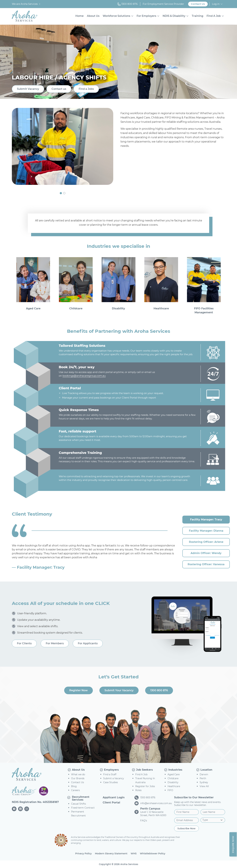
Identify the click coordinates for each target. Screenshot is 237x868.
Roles (138, 790)
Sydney (204, 782)
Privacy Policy (83, 854)
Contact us (59, 89)
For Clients (24, 643)
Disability (173, 782)
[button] (61, 193)
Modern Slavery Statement (111, 854)
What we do (78, 774)
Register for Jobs (145, 786)
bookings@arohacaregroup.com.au (84, 376)
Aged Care (174, 774)
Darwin (204, 774)
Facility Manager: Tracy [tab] (206, 519)
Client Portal (111, 803)
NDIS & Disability (174, 16)
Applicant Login (114, 797)
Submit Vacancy (28, 89)
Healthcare (174, 786)
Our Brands (78, 778)
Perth (203, 778)
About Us (93, 16)
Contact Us (198, 4)
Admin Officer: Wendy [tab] (206, 553)
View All (204, 786)
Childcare (173, 778)
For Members (55, 643)
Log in (216, 4)
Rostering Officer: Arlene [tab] (206, 542)
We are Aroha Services (26, 4)
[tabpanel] (94, 557)
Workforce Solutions (116, 16)
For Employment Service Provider (163, 4)
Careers (75, 790)
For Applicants (88, 643)
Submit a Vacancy (114, 778)
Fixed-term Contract (83, 808)
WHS (134, 854)
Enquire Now (233, 844)
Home (79, 16)
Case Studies (111, 782)
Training (197, 16)
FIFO (170, 790)
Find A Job (214, 16)
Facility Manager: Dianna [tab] (206, 531)
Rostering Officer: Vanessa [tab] (206, 564)
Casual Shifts (79, 804)
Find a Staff (110, 774)
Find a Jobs (86, 89)
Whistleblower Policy (153, 854)
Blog (74, 786)
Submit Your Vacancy (119, 690)
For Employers (146, 16)
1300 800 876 (128, 4)
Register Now (79, 690)
